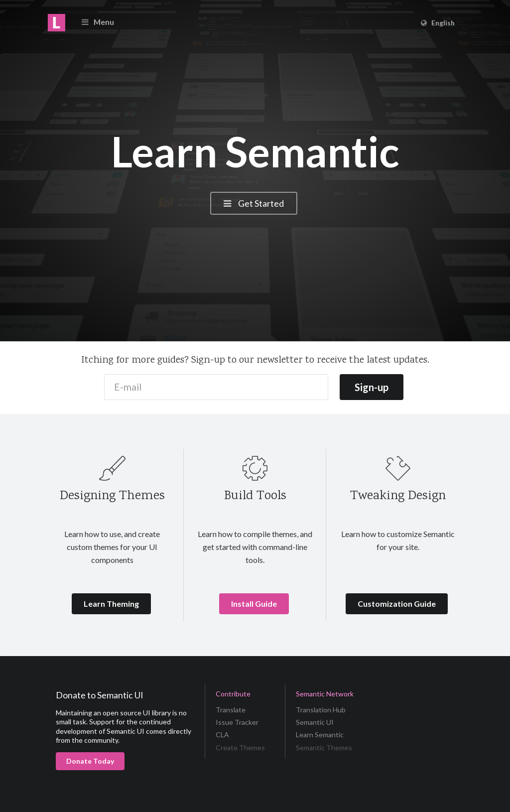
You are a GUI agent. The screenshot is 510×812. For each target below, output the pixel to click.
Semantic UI (315, 722)
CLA (222, 735)
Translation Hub (321, 710)
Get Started (253, 203)
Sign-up (372, 387)
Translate (231, 710)
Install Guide (254, 604)
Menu (97, 22)
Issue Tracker (237, 722)
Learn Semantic (320, 735)
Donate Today (90, 761)
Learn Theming (111, 604)
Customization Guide (397, 604)
